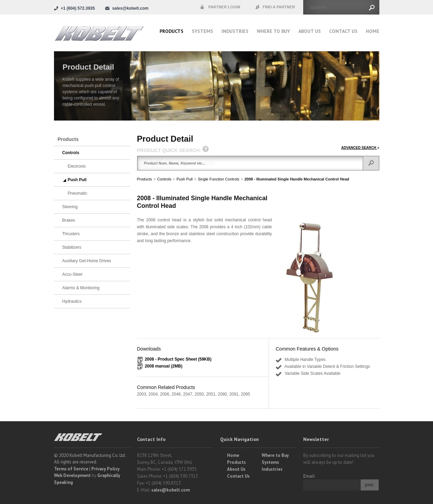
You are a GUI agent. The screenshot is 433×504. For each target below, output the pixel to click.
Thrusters (71, 234)
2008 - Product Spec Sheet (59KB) (178, 359)
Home (373, 31)
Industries (235, 31)
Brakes (69, 220)
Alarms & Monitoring (81, 288)
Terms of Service (71, 469)
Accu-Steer (73, 274)
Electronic (77, 166)
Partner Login (220, 7)
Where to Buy (275, 455)
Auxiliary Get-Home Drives (87, 261)
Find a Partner (276, 7)
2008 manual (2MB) (164, 366)
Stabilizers (72, 247)
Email (309, 476)
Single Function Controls (218, 179)
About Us (310, 31)
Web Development (72, 475)
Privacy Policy (105, 469)
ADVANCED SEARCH (360, 148)
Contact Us (343, 31)
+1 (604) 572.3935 (78, 8)
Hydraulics (72, 301)
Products (172, 31)
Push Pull (184, 179)
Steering (70, 207)
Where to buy (273, 31)
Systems (202, 31)
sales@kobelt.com (170, 490)
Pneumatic (78, 193)
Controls (164, 179)
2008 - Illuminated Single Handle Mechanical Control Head (297, 179)
